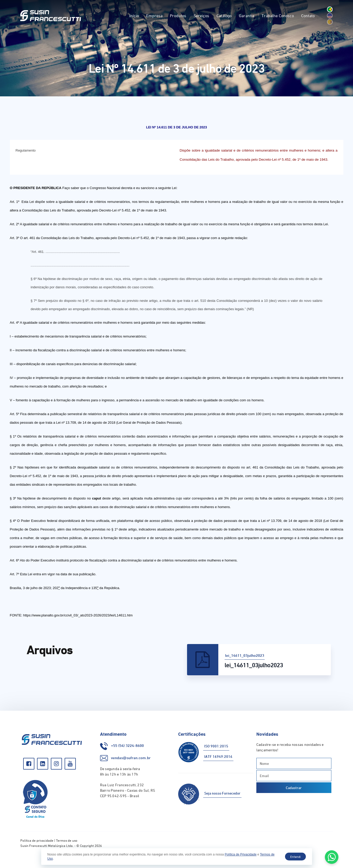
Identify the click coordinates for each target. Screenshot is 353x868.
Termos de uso (67, 840)
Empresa (154, 16)
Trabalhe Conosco (278, 16)
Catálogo (224, 16)
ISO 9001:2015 (216, 746)
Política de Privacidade (241, 854)
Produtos (178, 16)
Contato (308, 16)
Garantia (247, 16)
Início (134, 16)
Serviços (201, 16)
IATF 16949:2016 (218, 756)
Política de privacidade (37, 840)
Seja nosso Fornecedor (222, 793)
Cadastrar (294, 788)
